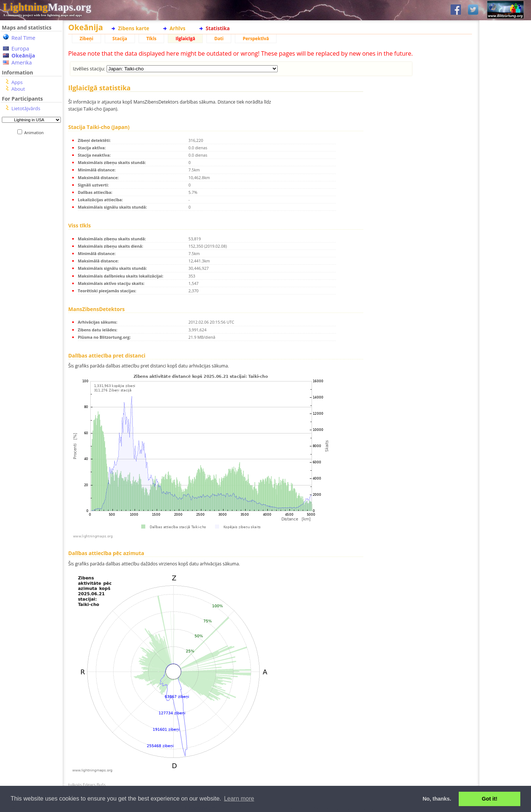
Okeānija (23, 55)
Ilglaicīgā (185, 39)
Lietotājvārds (26, 108)
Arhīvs (178, 28)
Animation (36, 133)
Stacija (120, 39)
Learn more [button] (239, 799)
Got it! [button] (490, 799)
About (18, 89)
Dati (219, 39)
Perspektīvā (256, 39)
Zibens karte (134, 28)
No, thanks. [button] (437, 799)
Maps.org (47, 7)
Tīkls (152, 39)
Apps (17, 82)
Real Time (23, 38)
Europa (20, 48)
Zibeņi (86, 39)
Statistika (218, 28)
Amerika (22, 62)
